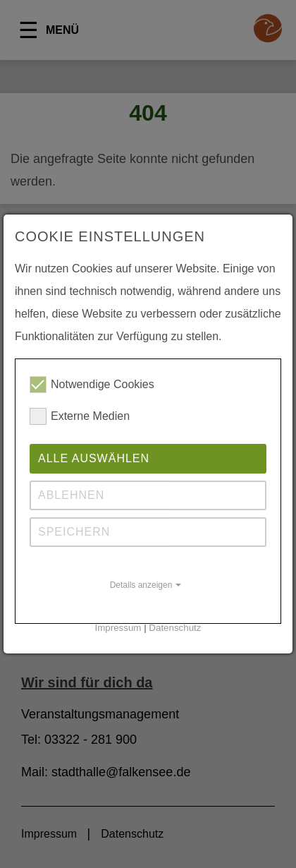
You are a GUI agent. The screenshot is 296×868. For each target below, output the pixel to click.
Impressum (118, 628)
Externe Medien (80, 416)
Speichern (74, 532)
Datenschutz (175, 628)
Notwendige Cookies (92, 385)
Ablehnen (71, 495)
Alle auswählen (94, 458)
